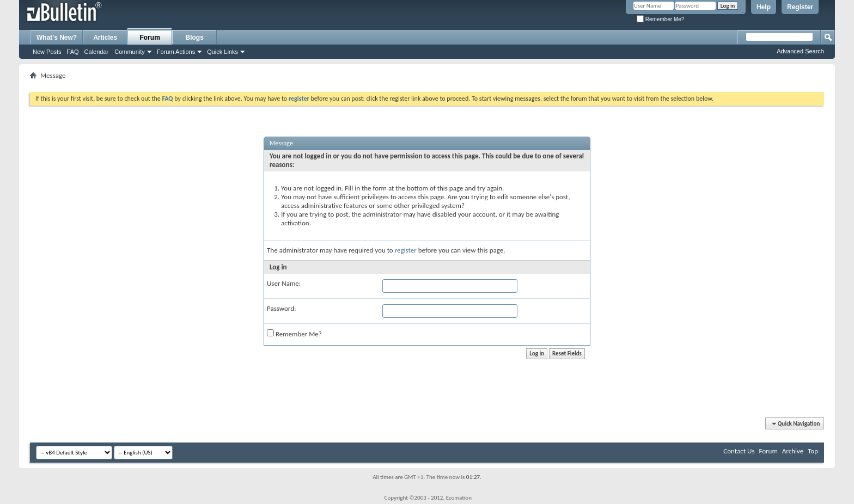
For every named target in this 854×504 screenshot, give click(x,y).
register (406, 250)
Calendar (97, 52)
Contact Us (739, 451)
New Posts (47, 52)
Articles (105, 38)
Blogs (195, 38)
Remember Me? (660, 19)
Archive (793, 451)
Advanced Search (800, 51)
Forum (150, 38)
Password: (281, 308)
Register (800, 7)
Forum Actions (176, 52)
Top (813, 451)
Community (130, 52)
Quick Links (222, 52)
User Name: (284, 283)
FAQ (73, 52)
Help (764, 7)
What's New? (57, 38)
